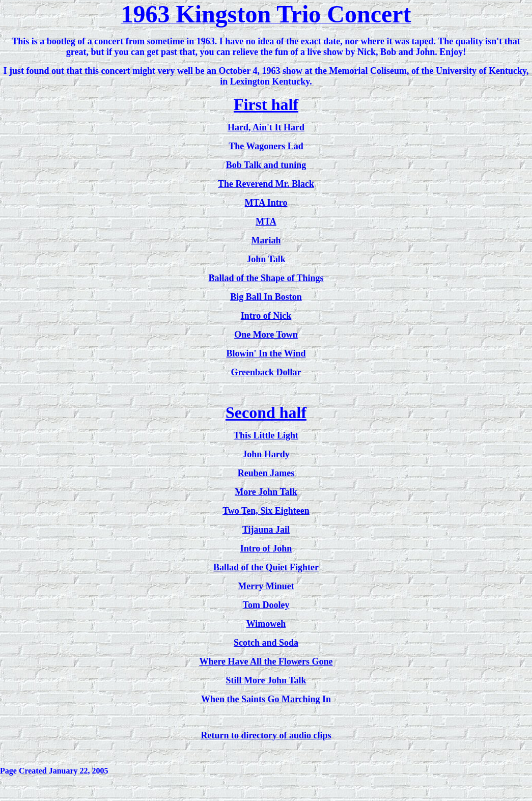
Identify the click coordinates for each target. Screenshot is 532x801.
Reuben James (266, 473)
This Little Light (266, 435)
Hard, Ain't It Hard (266, 127)
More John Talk (266, 492)
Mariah (266, 240)
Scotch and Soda (266, 643)
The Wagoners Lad (266, 146)
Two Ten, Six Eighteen (266, 511)
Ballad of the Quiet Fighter (266, 567)
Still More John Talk (266, 680)
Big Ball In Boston (266, 297)
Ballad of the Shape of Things (266, 278)
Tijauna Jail (266, 530)
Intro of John (266, 548)
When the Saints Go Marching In (266, 699)
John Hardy (266, 454)
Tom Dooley (266, 605)
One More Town (266, 335)
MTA (266, 222)
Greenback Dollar (266, 372)
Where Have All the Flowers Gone (266, 661)
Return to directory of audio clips (266, 735)
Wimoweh (266, 624)
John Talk (266, 259)
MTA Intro (266, 203)
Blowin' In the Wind (266, 353)
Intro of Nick (266, 316)
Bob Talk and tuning (266, 165)
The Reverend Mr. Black (266, 184)
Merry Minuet (266, 586)
